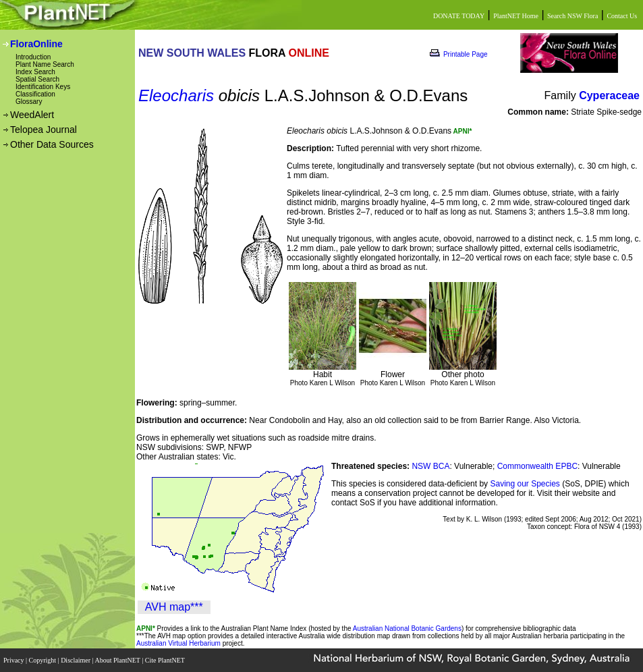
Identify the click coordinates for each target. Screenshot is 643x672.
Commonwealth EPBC (537, 466)
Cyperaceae (609, 95)
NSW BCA (430, 466)
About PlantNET (118, 660)
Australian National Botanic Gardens (407, 628)
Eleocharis (176, 95)
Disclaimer (76, 660)
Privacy (15, 660)
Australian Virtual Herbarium (178, 643)
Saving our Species (526, 484)
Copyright (44, 660)
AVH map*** (174, 607)
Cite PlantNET (166, 660)
